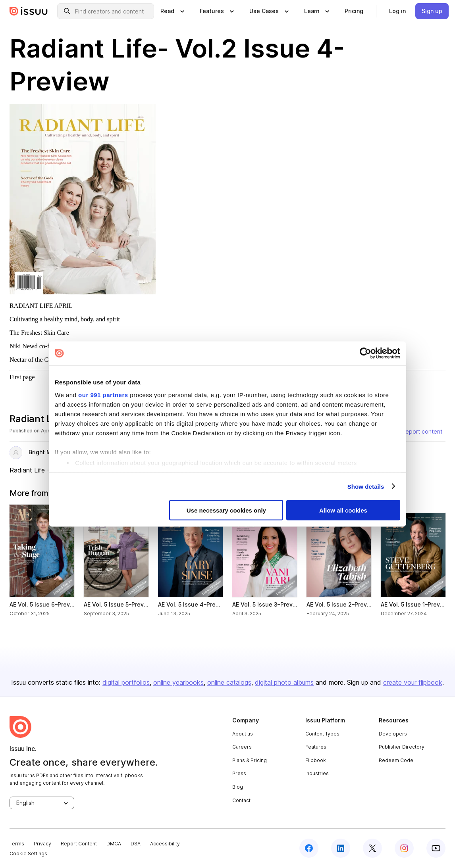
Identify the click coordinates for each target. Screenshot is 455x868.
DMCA (114, 844)
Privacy (42, 844)
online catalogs (229, 682)
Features (316, 747)
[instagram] (404, 848)
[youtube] (436, 848)
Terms (17, 844)
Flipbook (316, 760)
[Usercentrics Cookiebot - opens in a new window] (365, 353)
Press (239, 773)
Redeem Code (396, 760)
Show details (366, 486)
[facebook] (309, 848)
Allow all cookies (343, 510)
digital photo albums (284, 682)
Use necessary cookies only (226, 510)
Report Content (79, 844)
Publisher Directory (402, 747)
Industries (317, 773)
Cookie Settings (28, 854)
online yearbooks (178, 682)
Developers (393, 734)
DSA (136, 844)
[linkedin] (341, 848)
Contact (241, 800)
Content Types (322, 734)
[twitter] (372, 848)
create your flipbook (413, 682)
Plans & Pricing (250, 760)
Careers (242, 747)
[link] (354, 11)
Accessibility (165, 844)
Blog (238, 787)
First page (22, 377)
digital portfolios (126, 682)
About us (243, 734)
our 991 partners (103, 395)
